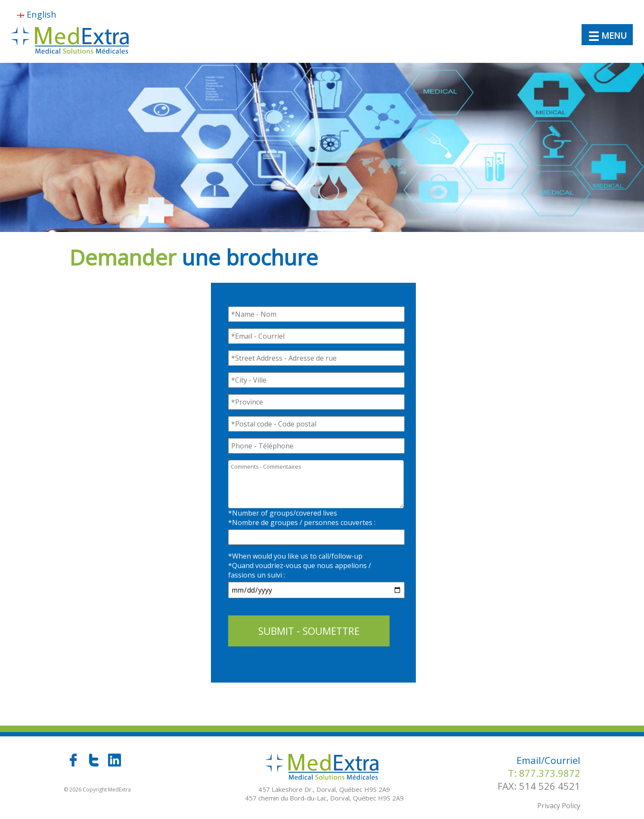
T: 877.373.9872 (544, 773)
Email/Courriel (548, 760)
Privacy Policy (559, 806)
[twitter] (95, 764)
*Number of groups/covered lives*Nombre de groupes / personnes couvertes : (302, 518)
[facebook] (74, 764)
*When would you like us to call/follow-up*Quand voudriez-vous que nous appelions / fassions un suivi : (300, 566)
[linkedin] (115, 764)
